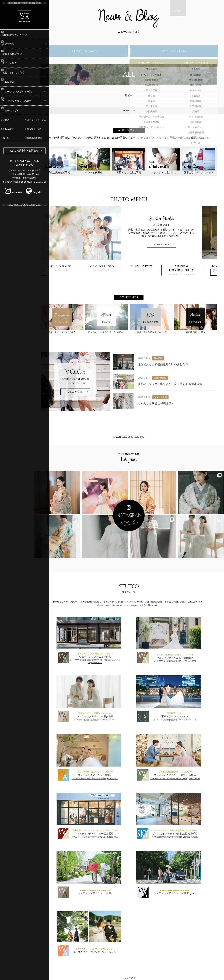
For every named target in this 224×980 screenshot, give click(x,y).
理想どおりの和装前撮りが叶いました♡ (172, 364)
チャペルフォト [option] (157, 270)
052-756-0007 (200, 836)
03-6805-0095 (198, 719)
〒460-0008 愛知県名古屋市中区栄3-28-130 (176, 836)
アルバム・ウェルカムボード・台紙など (116, 319)
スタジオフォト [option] (76, 270)
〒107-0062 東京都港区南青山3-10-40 (97, 719)
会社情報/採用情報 (35, 138)
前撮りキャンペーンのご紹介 (76, 319)
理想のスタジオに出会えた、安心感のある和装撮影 (179, 383)
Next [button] (214, 274)
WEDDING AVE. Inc (141, 436)
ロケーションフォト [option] (117, 270)
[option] (136, 234)
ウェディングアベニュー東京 (103, 656)
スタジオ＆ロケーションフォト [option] (197, 272)
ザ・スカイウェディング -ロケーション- (103, 951)
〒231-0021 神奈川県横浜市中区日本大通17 (96, 777)
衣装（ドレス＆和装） (20, 73)
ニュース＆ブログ (18, 111)
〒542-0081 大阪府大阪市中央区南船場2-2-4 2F (176, 777)
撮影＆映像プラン (18, 54)
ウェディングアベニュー (183, 892)
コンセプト (7, 120)
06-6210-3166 (202, 777)
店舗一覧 (6, 138)
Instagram (14, 192)
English (33, 192)
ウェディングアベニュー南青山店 (183, 657)
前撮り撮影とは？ (35, 129)
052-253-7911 (120, 836)
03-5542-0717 (104, 662)
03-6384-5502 (118, 719)
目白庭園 (167, 357)
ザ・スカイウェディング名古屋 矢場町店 (183, 833)
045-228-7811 (121, 777)
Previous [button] (59, 274)
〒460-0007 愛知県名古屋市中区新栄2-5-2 (96, 836)
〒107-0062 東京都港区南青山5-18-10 (176, 660)
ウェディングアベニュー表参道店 (103, 715)
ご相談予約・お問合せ (26, 150)
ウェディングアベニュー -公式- (103, 892)
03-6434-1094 (198, 660)
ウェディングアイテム (37, 120)
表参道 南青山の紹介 (198, 319)
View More (177, 246)
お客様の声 (14, 82)
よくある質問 (8, 129)
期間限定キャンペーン (20, 35)
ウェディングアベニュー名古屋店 (103, 833)
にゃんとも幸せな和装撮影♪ (164, 402)
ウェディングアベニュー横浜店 (103, 774)
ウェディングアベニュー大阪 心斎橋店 (183, 774)
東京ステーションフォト (183, 715)
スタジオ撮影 (169, 377)
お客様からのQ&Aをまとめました (157, 319)
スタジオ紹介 (15, 63)
